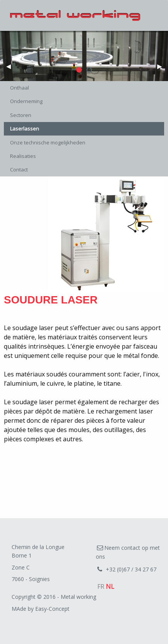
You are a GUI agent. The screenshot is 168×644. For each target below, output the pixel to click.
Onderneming (26, 101)
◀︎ (12, 69)
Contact (19, 169)
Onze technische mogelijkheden (48, 142)
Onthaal (20, 88)
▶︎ (163, 69)
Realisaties (23, 156)
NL (110, 586)
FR (101, 586)
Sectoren (21, 115)
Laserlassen (25, 129)
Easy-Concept (52, 609)
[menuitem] (84, 88)
